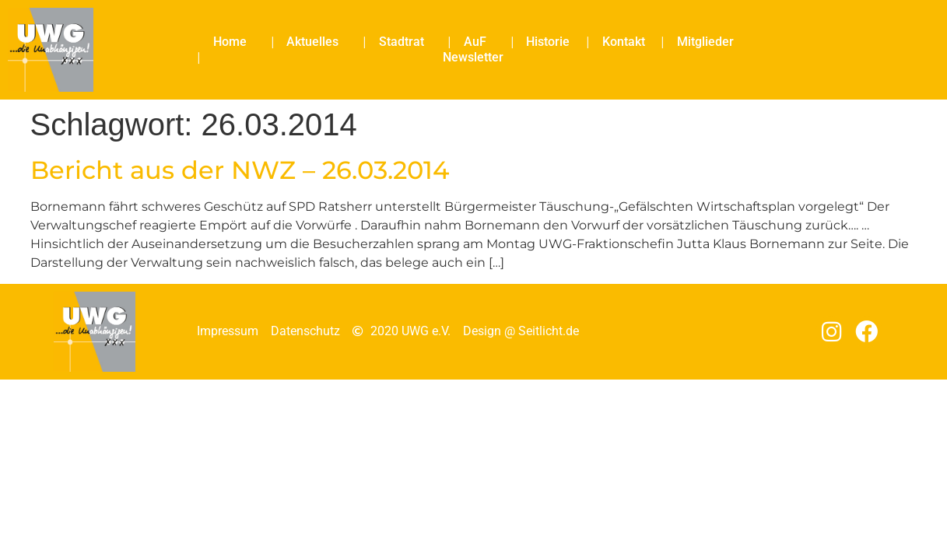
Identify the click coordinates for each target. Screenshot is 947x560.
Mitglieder (705, 42)
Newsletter (473, 57)
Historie (548, 42)
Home (234, 42)
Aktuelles (316, 42)
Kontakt (624, 42)
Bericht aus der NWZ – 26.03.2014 (240, 170)
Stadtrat (405, 42)
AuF (479, 42)
